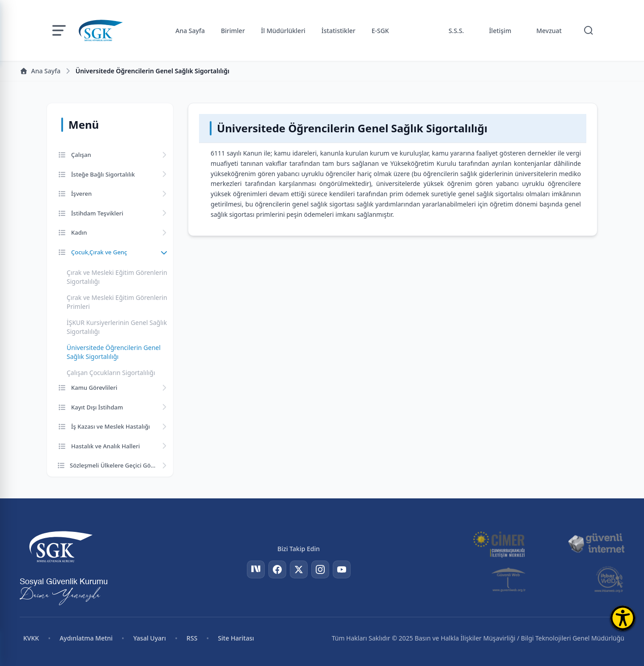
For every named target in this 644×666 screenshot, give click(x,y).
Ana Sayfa (190, 31)
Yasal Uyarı (150, 638)
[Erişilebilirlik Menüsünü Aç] (623, 618)
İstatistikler (339, 31)
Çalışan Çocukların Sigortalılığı (111, 373)
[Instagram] (320, 569)
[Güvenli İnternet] (596, 544)
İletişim (500, 31)
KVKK (31, 638)
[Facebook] (277, 569)
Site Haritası (236, 638)
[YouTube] (342, 569)
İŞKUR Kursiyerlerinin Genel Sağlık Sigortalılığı (117, 327)
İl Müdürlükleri (283, 31)
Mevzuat (549, 31)
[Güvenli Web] (509, 579)
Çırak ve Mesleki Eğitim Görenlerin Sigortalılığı (117, 277)
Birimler (233, 31)
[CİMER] (499, 544)
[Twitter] (299, 569)
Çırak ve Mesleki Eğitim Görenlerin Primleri (117, 302)
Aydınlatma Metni (86, 638)
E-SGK (380, 31)
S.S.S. (456, 31)
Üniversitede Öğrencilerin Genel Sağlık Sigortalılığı (114, 352)
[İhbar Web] (609, 579)
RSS (192, 638)
